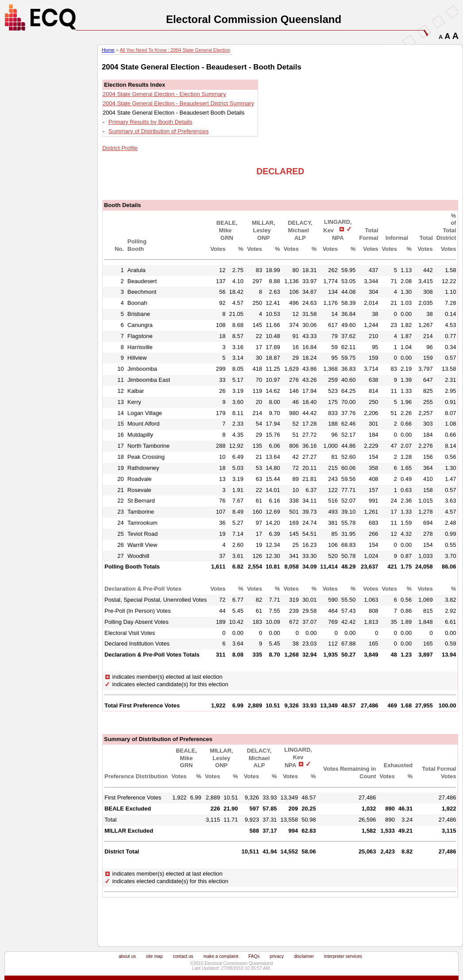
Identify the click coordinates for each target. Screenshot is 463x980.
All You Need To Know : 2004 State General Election (175, 50)
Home (108, 50)
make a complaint (221, 956)
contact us (183, 956)
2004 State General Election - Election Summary (164, 94)
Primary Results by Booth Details (150, 122)
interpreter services (343, 956)
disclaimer (304, 956)
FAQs (254, 956)
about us (127, 956)
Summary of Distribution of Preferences (158, 131)
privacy (277, 956)
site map (154, 956)
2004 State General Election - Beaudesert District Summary (178, 103)
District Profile (120, 148)
